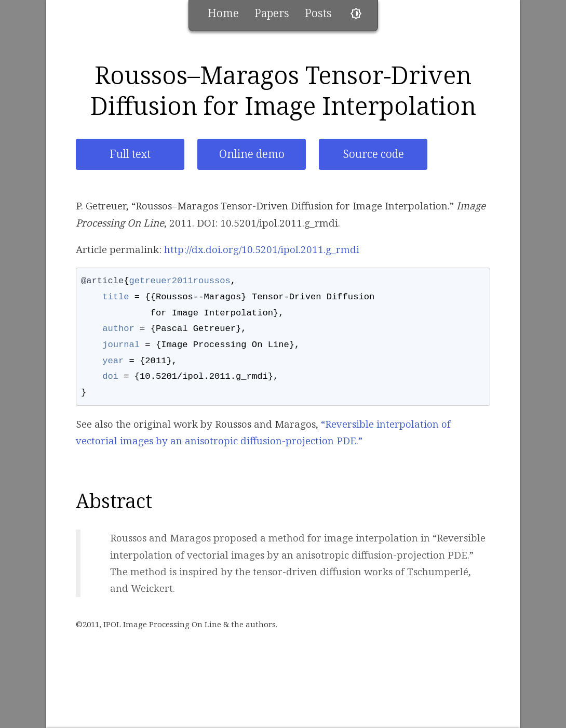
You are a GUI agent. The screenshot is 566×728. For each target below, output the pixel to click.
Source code (373, 154)
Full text (130, 154)
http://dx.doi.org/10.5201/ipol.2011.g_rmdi (262, 249)
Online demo (252, 154)
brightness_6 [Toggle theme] (356, 14)
